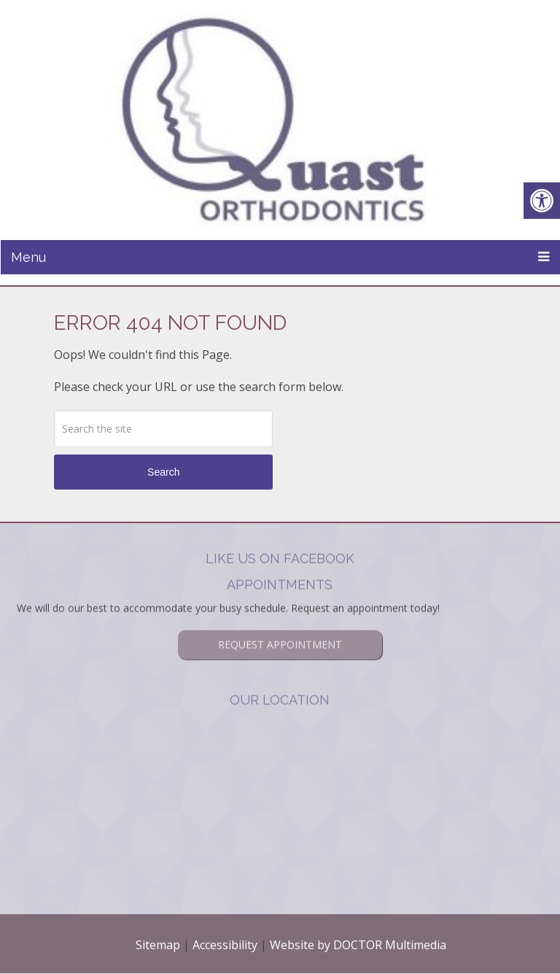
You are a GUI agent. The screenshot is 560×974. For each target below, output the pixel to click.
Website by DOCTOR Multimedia (358, 945)
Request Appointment (280, 625)
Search (163, 472)
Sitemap (158, 945)
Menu (28, 257)
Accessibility (225, 945)
